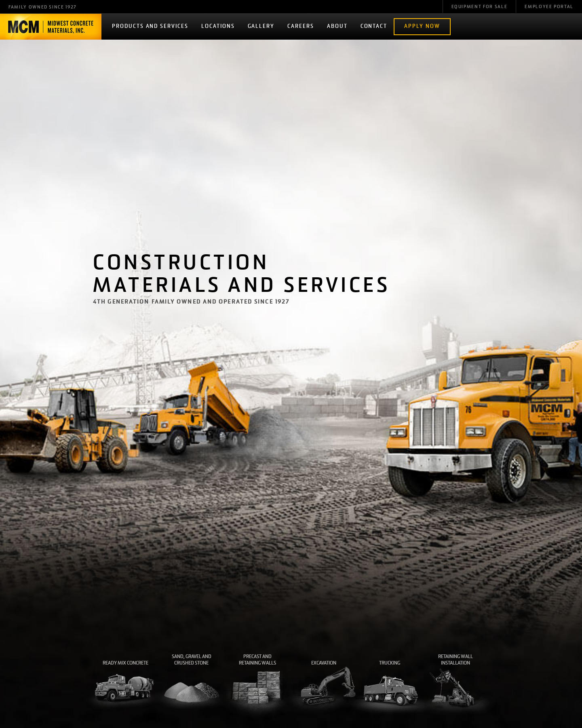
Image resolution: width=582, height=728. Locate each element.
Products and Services (150, 26)
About (337, 26)
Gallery (261, 26)
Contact (374, 26)
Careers (301, 26)
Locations (218, 26)
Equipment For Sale (480, 7)
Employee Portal (549, 7)
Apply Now (422, 26)
